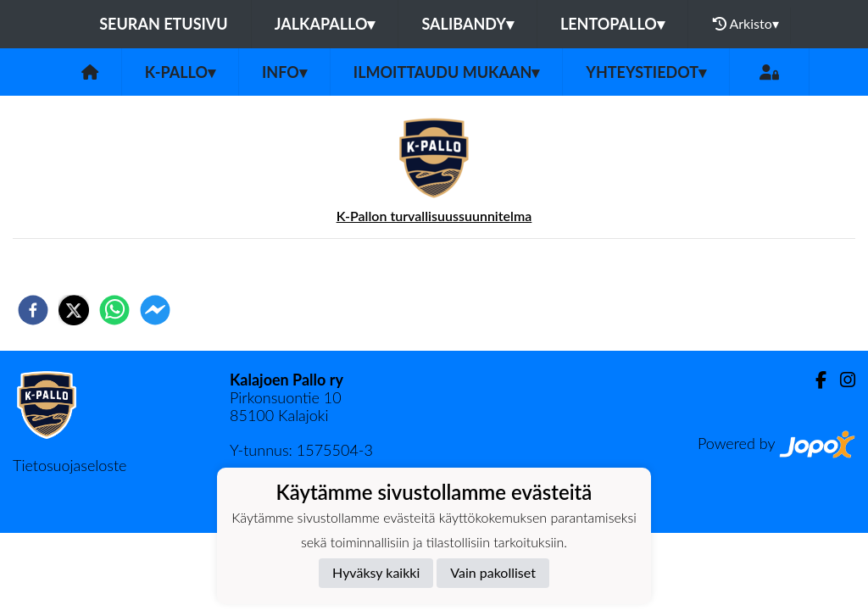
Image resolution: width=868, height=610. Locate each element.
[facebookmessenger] (155, 310)
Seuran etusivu (164, 24)
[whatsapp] (114, 310)
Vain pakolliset (493, 572)
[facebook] (33, 310)
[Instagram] (841, 380)
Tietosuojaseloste (70, 465)
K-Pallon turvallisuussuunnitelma (434, 216)
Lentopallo (612, 24)
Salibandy (467, 24)
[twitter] (74, 310)
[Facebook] (814, 380)
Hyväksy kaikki (376, 572)
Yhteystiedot (646, 72)
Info (284, 72)
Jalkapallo (325, 24)
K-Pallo (180, 72)
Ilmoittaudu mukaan (446, 72)
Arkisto (746, 24)
